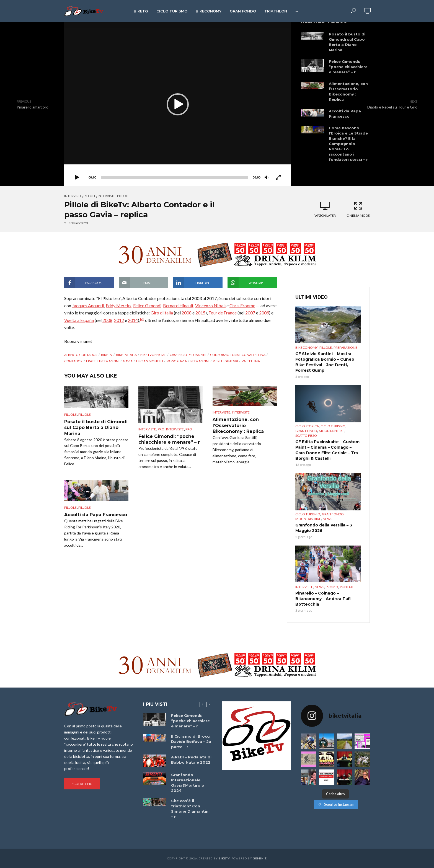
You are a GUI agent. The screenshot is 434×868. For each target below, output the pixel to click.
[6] (142, 319)
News (327, 519)
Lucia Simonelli (150, 361)
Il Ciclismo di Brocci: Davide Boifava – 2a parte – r (191, 742)
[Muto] (267, 178)
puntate (347, 587)
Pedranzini (200, 361)
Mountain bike (332, 431)
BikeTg (141, 11)
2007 (250, 313)
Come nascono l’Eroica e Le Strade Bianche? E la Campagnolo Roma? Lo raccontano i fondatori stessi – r (348, 144)
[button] (178, 104)
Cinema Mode (358, 209)
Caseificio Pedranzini (188, 355)
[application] (178, 104)
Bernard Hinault (178, 305)
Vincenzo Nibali (210, 305)
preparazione (345, 348)
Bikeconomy (209, 11)
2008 (187, 313)
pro (161, 429)
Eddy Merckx (119, 305)
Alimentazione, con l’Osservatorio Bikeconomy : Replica (348, 91)
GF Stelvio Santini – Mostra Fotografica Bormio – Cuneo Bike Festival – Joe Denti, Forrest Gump (325, 362)
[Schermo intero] (278, 178)
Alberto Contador (81, 355)
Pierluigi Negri (225, 361)
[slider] (175, 177)
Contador (73, 361)
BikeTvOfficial (153, 355)
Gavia (128, 361)
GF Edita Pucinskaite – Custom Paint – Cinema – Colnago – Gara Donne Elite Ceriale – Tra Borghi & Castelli (327, 450)
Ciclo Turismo (172, 11)
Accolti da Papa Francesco (345, 114)
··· (297, 11)
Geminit (260, 858)
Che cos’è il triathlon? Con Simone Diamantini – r (190, 809)
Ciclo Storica (307, 426)
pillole (123, 196)
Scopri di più (82, 784)
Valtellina (251, 361)
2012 (119, 320)
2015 (200, 313)
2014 (133, 320)
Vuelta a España (79, 320)
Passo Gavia (177, 361)
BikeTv (107, 355)
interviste (107, 196)
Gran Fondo (243, 11)
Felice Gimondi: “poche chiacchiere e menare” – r (348, 67)
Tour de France (223, 313)
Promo (332, 587)
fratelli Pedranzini (103, 361)
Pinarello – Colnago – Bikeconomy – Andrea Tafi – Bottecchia (325, 599)
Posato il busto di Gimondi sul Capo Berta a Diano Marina (347, 42)
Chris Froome (242, 305)
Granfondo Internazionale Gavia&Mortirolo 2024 (188, 783)
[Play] (77, 178)
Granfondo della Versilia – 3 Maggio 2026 (324, 528)
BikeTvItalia (126, 355)
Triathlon (276, 11)
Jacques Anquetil (88, 305)
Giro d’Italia (162, 313)
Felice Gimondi (147, 305)
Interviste (73, 196)
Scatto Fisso (306, 436)
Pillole (90, 196)
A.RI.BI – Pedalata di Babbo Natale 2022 (191, 760)
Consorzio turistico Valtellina (238, 355)
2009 (264, 313)
